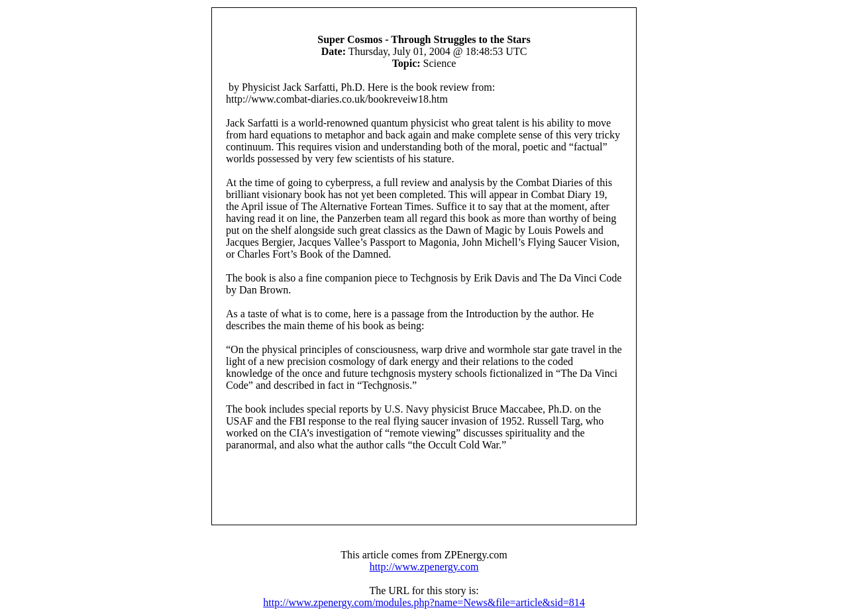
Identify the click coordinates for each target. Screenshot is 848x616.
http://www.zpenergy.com (424, 567)
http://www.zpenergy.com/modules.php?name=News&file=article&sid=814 (424, 602)
